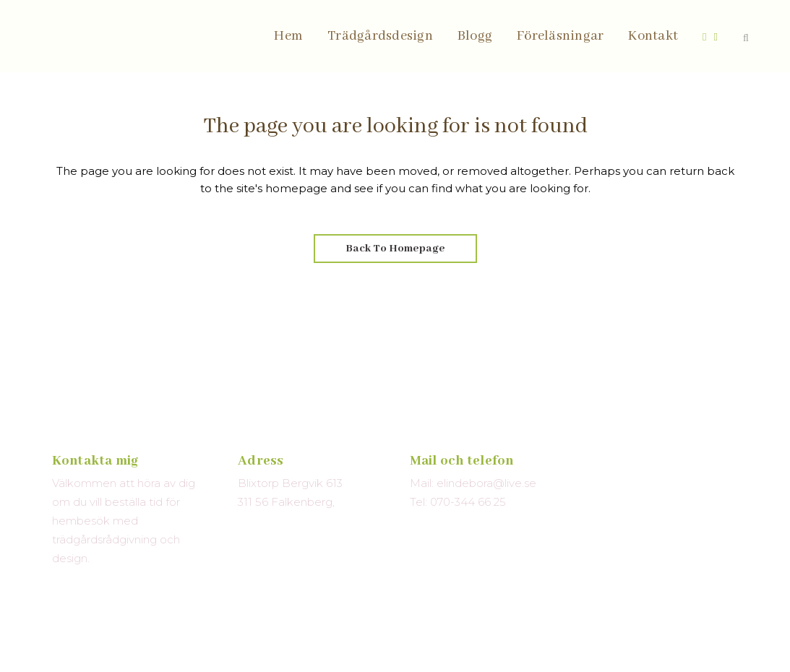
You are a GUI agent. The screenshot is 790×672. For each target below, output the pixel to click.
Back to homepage (395, 249)
